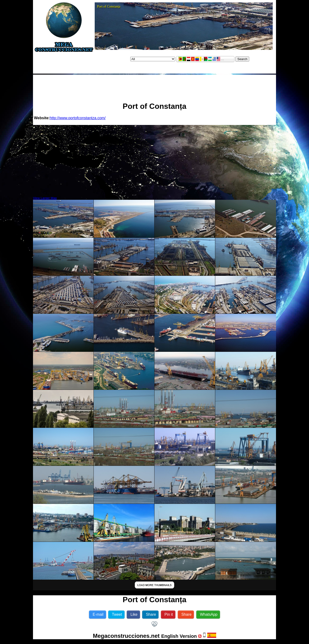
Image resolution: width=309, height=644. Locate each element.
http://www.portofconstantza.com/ (78, 118)
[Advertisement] (154, 86)
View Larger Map (45, 198)
